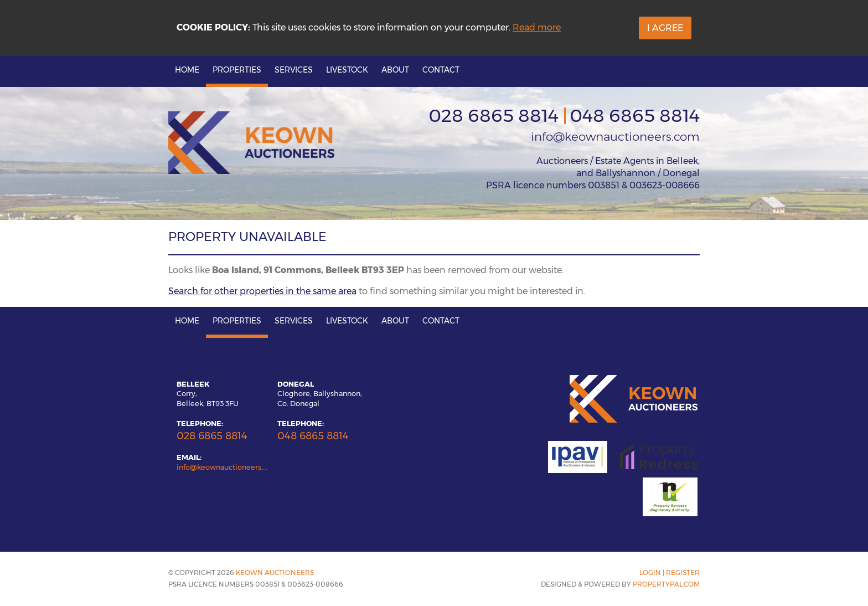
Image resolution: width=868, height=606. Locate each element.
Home (187, 70)
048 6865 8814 (635, 115)
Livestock (347, 70)
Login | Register (670, 572)
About (395, 70)
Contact (441, 70)
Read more (537, 27)
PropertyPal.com (666, 584)
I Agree (665, 28)
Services (294, 70)
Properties (237, 70)
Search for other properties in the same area (262, 291)
